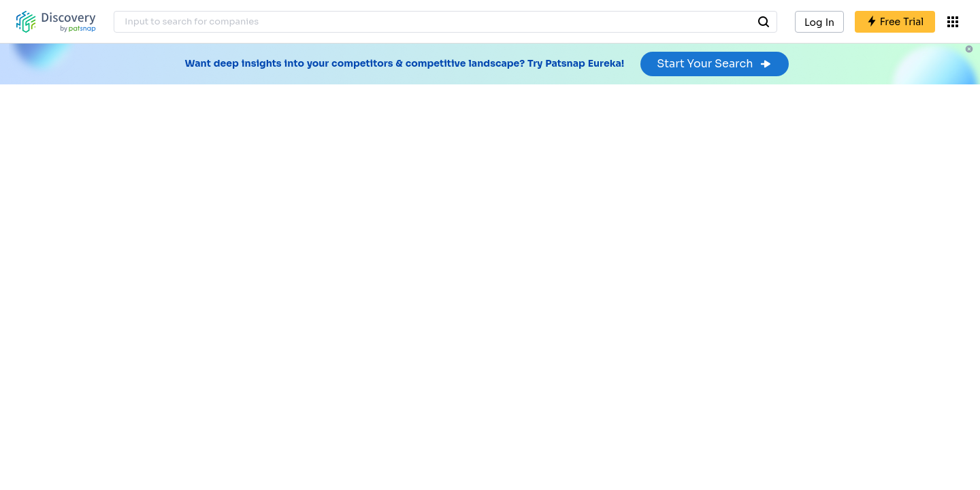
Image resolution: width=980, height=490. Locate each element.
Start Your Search (714, 64)
